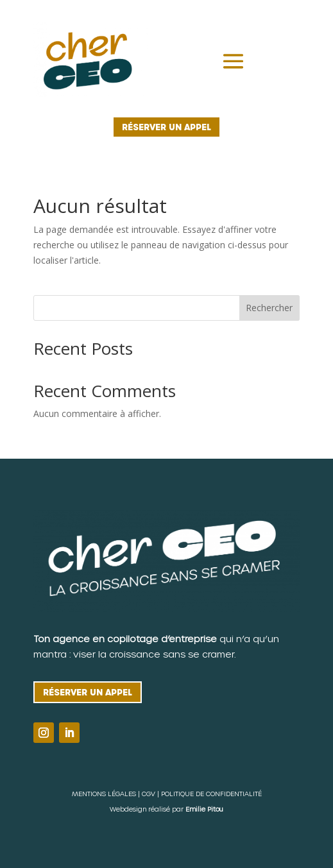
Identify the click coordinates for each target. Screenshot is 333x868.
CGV (149, 794)
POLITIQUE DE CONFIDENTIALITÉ (211, 794)
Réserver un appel (166, 127)
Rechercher (269, 308)
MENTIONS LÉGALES (104, 794)
